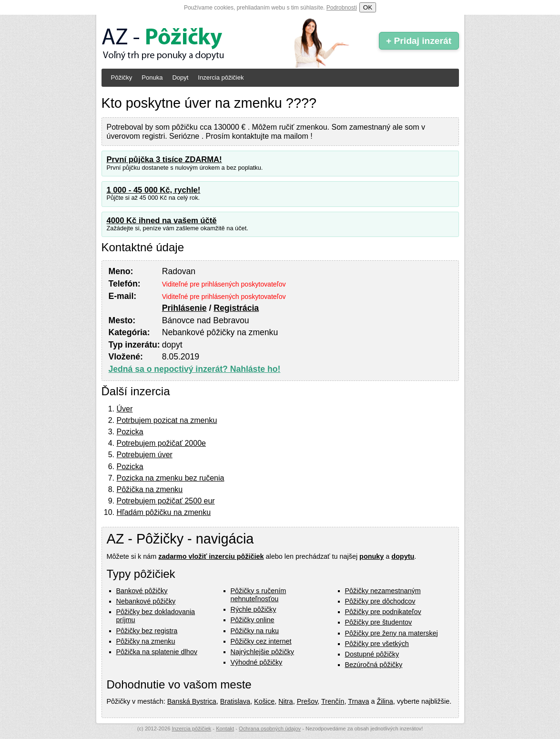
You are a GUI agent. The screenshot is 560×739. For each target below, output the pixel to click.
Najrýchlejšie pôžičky (263, 652)
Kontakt (225, 729)
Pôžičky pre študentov (379, 622)
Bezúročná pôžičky (374, 665)
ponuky (372, 556)
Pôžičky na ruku (255, 631)
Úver (125, 409)
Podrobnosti (342, 8)
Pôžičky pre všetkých (377, 644)
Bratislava (235, 701)
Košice (264, 701)
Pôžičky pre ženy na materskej (392, 633)
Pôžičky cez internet (261, 641)
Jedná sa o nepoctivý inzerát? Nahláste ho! (195, 369)
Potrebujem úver (145, 455)
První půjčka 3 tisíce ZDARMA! (164, 159)
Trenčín (333, 701)
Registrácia (236, 308)
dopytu (403, 556)
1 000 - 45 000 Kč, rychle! (154, 190)
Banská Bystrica (192, 701)
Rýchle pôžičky (254, 609)
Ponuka (152, 77)
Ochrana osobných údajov (270, 729)
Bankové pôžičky (142, 591)
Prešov (307, 701)
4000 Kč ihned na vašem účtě (162, 221)
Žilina (385, 701)
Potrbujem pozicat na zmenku (167, 420)
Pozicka (130, 432)
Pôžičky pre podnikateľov (383, 612)
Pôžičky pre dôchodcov (380, 601)
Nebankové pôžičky (146, 601)
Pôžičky (122, 77)
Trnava (358, 701)
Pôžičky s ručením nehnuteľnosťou (259, 595)
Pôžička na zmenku (150, 489)
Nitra (285, 701)
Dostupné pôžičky (372, 654)
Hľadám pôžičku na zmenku (164, 512)
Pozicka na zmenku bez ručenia (171, 478)
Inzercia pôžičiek (221, 77)
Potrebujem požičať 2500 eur (166, 501)
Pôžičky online (253, 620)
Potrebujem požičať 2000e (161, 443)
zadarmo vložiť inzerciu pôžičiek (211, 556)
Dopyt (180, 77)
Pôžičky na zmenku (146, 641)
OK (368, 7)
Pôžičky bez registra (147, 631)
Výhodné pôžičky (257, 662)
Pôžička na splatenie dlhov (157, 652)
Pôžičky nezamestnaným (383, 591)
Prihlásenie (184, 308)
